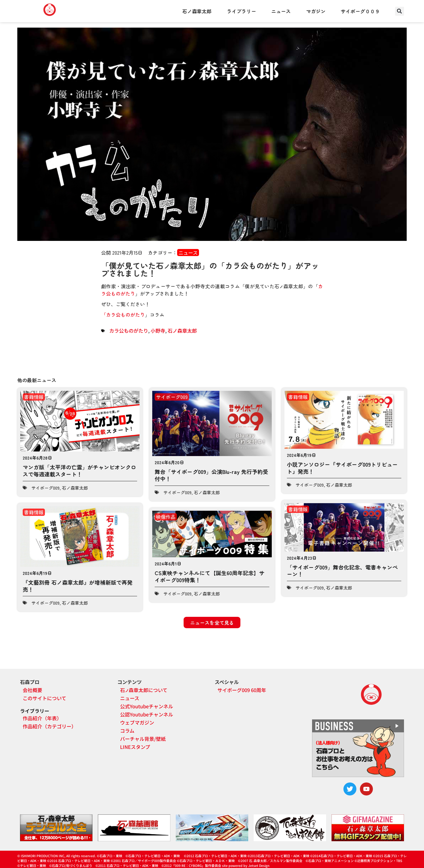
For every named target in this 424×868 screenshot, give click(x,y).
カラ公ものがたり (125, 315)
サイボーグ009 (45, 488)
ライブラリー (241, 11)
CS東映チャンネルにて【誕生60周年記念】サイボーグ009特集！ (210, 576)
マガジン (316, 11)
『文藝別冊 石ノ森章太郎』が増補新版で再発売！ (78, 586)
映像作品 (166, 517)
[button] (400, 11)
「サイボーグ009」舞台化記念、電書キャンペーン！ (342, 571)
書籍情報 (34, 397)
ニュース (281, 11)
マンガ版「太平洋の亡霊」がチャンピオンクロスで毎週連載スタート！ (79, 471)
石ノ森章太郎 (197, 11)
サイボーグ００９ (360, 11)
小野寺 (158, 330)
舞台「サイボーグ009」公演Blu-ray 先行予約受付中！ (211, 475)
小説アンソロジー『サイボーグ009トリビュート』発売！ (342, 468)
